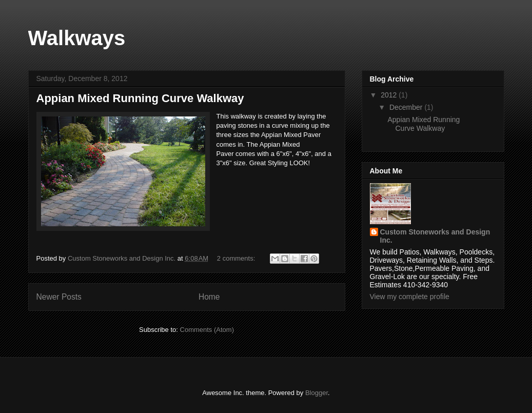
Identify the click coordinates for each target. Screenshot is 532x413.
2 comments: (237, 258)
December (407, 107)
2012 (390, 95)
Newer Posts (59, 297)
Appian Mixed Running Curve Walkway (140, 98)
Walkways (77, 38)
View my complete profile (410, 297)
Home (209, 297)
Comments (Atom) (207, 330)
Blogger (317, 393)
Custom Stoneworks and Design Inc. (435, 236)
